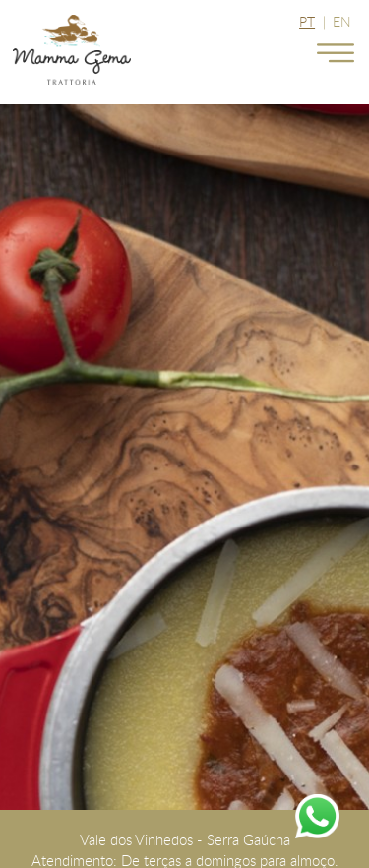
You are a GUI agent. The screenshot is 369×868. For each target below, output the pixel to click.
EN (342, 21)
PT (307, 21)
